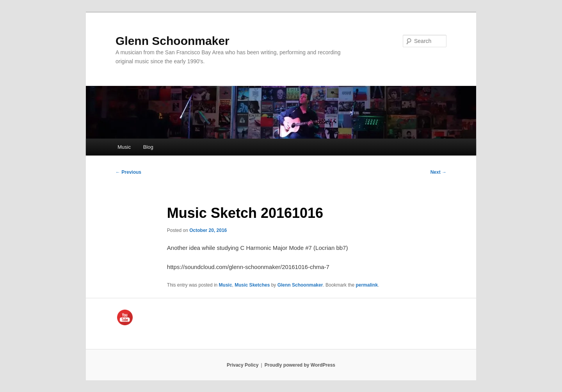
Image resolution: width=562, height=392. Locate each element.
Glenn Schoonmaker (173, 41)
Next (438, 172)
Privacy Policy (243, 365)
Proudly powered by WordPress (300, 365)
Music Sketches (252, 285)
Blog (148, 147)
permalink (367, 285)
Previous (128, 172)
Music (124, 147)
